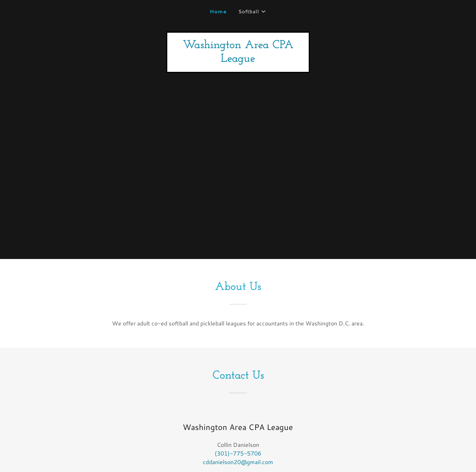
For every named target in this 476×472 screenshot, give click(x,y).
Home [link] (218, 11)
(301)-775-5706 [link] (238, 453)
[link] (238, 59)
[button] (253, 11)
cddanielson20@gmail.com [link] (238, 462)
